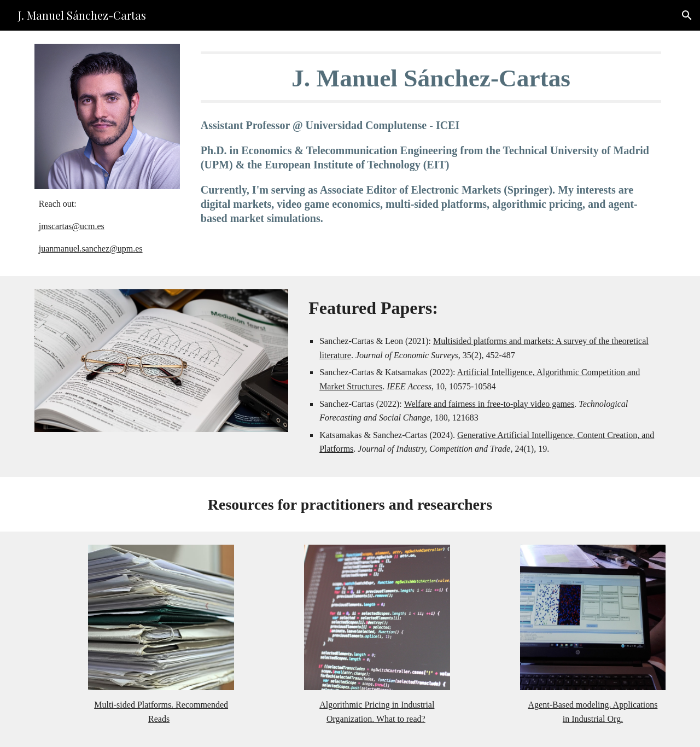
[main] (107, 226)
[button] (687, 15)
